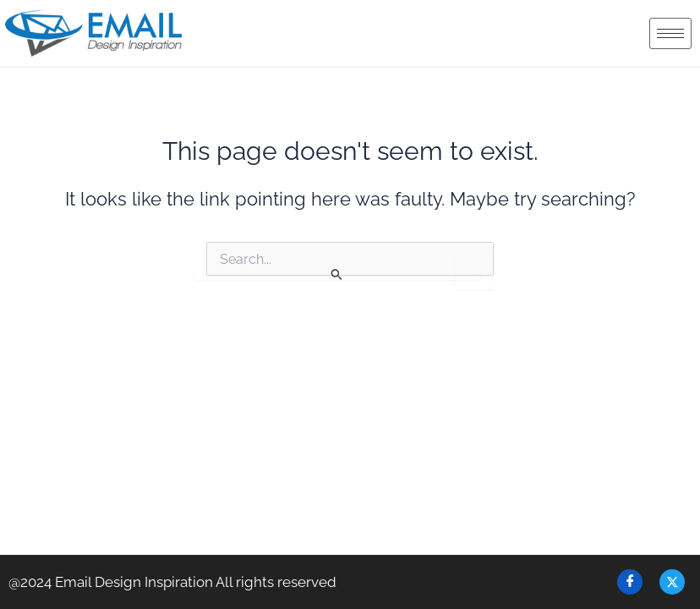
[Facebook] (630, 582)
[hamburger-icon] (670, 33)
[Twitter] (672, 582)
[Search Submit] (338, 273)
